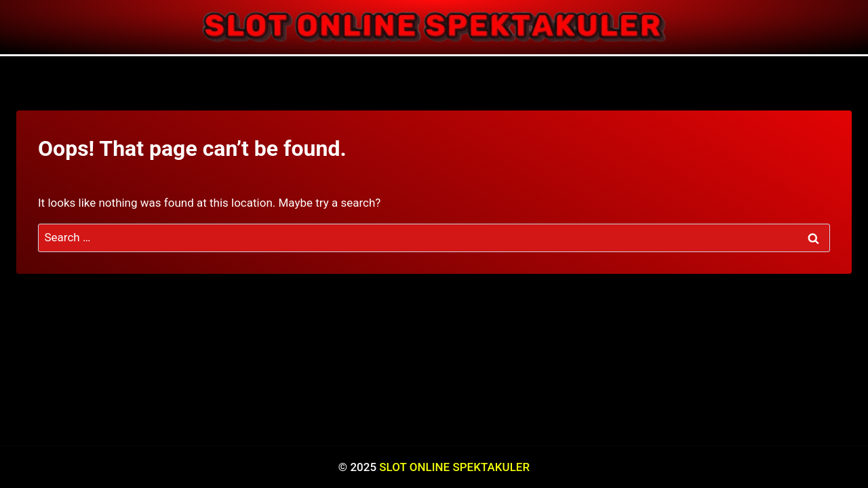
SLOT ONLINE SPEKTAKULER (454, 467)
